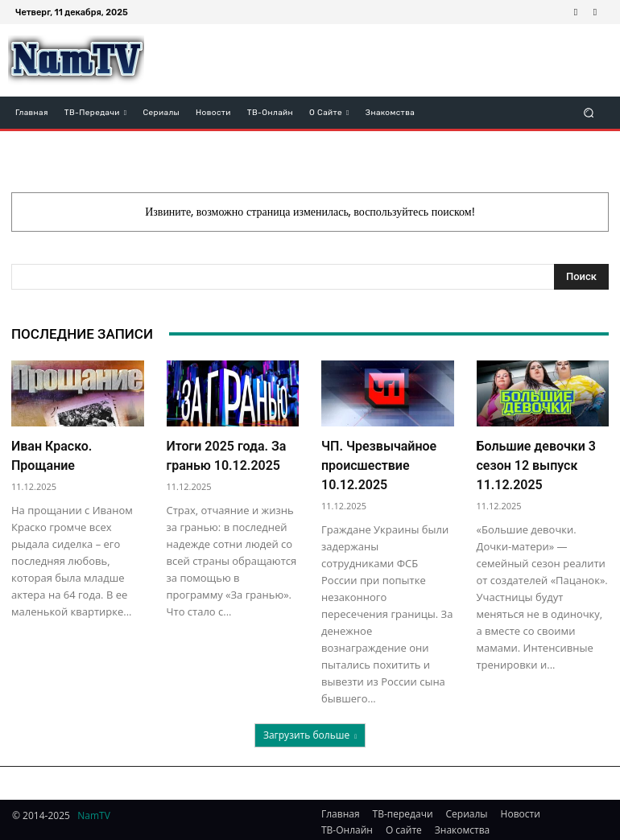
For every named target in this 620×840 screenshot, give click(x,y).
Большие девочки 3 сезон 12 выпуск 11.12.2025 (537, 463)
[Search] (581, 277)
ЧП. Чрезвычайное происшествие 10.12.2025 (379, 463)
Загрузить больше (310, 730)
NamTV (94, 811)
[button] (589, 112)
